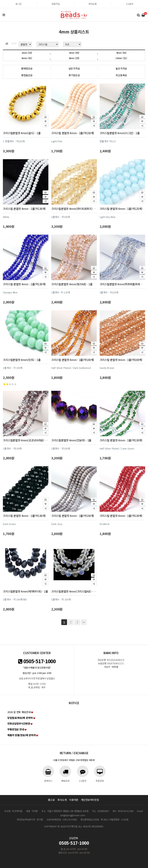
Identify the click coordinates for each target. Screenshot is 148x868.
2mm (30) (27, 53)
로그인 (18, 4)
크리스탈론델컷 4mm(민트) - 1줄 (22, 360)
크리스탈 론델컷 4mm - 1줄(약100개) (121, 360)
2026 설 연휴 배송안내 (19, 712)
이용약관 (74, 800)
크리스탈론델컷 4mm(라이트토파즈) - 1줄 (75, 209)
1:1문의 (130, 4)
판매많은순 (27, 68)
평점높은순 (27, 75)
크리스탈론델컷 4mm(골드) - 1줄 (22, 133)
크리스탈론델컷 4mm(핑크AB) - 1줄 (72, 284)
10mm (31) (121, 58)
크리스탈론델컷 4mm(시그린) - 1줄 (120, 133)
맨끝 (84, 622)
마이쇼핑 (93, 4)
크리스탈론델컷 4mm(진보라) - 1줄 (71, 440)
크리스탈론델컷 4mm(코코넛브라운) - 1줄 (27, 440)
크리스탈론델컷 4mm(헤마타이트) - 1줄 (25, 591)
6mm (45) (27, 58)
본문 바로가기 (0, 0)
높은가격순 (121, 68)
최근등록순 (121, 75)
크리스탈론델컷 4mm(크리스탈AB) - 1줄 (74, 591)
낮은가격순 (74, 68)
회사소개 (62, 800)
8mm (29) (74, 58)
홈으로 (51, 800)
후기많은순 (74, 75)
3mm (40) (74, 53)
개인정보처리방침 (90, 800)
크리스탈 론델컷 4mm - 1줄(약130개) (73, 133)
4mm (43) (121, 53)
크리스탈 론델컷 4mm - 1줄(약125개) (121, 209)
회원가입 (56, 4)
